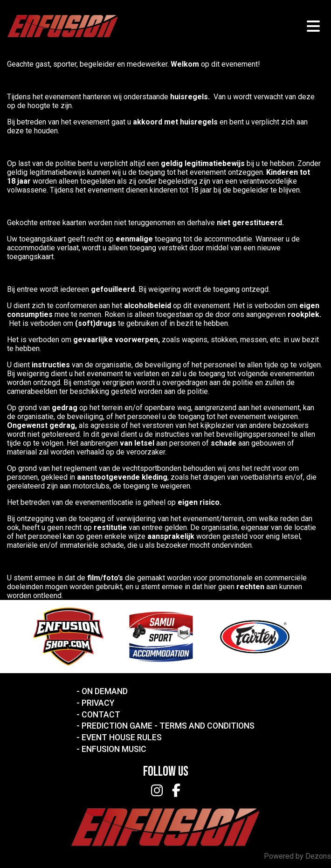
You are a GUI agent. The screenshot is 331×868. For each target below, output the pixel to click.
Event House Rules (122, 737)
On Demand (105, 691)
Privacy (98, 703)
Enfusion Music (114, 749)
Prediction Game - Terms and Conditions (168, 726)
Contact (101, 715)
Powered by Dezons (297, 856)
